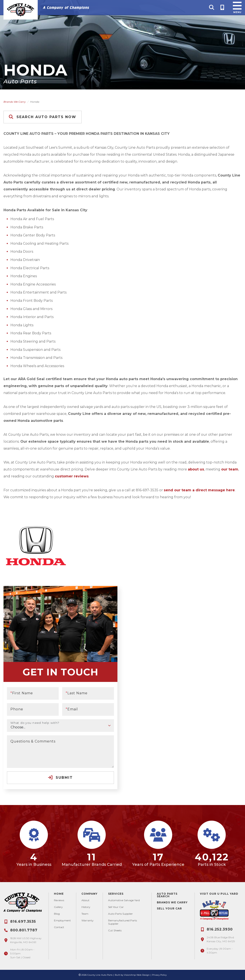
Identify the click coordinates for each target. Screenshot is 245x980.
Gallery (58, 907)
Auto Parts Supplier (120, 914)
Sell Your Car (116, 907)
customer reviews (72, 476)
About (85, 900)
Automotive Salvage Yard (124, 900)
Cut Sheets (115, 930)
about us (196, 469)
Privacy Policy (159, 975)
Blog (57, 914)
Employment (62, 920)
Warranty (88, 920)
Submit (60, 777)
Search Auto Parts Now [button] (43, 117)
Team (85, 914)
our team (230, 469)
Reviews (59, 900)
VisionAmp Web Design (137, 975)
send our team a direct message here (199, 490)
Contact (59, 927)
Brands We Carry (15, 102)
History (86, 907)
